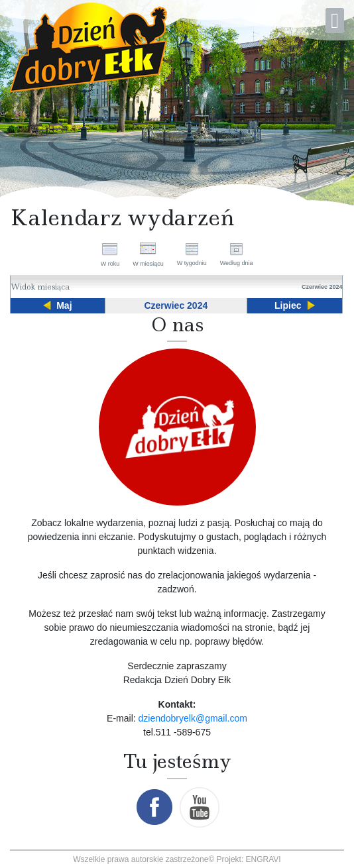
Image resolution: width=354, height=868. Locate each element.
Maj (64, 305)
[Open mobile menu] (335, 21)
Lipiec (288, 305)
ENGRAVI (264, 859)
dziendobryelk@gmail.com (193, 718)
